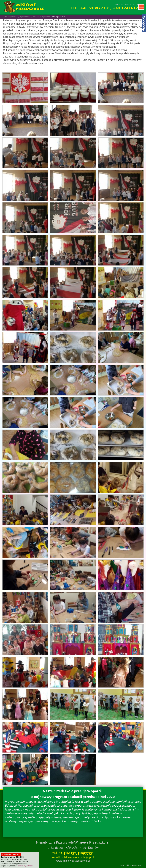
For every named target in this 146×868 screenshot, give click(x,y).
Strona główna (10, 17)
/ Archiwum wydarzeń (41, 17)
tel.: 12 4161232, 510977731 (73, 853)
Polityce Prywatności (25, 866)
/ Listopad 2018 (59, 17)
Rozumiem (11, 854)
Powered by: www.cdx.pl (131, 865)
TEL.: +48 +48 (107, 8)
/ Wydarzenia (24, 17)
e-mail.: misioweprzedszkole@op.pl (73, 858)
